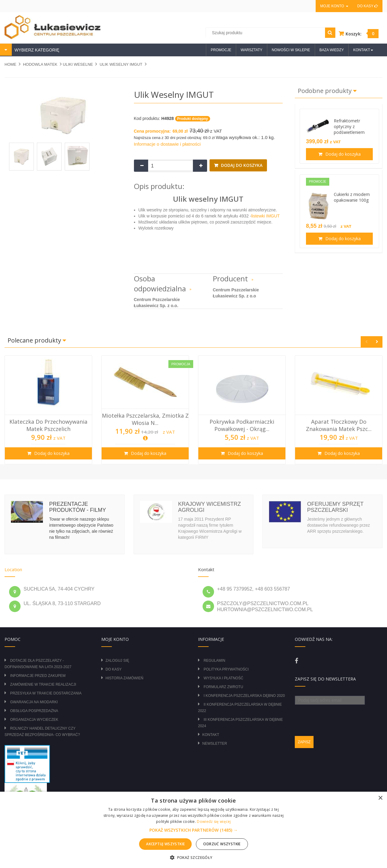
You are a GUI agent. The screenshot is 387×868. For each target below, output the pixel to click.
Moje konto (334, 6)
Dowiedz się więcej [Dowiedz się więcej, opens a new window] (214, 822)
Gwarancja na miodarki (34, 702)
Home (10, 64)
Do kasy (368, 6)
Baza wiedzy (332, 50)
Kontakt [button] (363, 50)
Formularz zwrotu (223, 687)
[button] (193, 830)
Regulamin (214, 661)
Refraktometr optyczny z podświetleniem (349, 126)
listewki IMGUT (265, 216)
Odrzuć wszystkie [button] (222, 844)
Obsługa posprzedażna (34, 711)
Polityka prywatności (226, 669)
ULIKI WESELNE (78, 64)
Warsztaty (252, 50)
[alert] (193, 830)
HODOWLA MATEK (40, 64)
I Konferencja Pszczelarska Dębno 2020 (244, 696)
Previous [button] (366, 342)
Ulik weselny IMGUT (121, 64)
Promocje (221, 50)
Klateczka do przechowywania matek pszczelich (48, 425)
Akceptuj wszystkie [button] (165, 844)
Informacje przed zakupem (38, 676)
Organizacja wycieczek (34, 720)
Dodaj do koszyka (241, 165)
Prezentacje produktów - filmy (77, 507)
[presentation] (341, 717)
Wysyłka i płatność (223, 678)
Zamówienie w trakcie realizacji (43, 684)
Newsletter (215, 744)
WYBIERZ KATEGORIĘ (36, 50)
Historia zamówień (124, 678)
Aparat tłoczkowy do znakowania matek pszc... (339, 425)
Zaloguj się (117, 661)
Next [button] (377, 342)
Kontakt (211, 735)
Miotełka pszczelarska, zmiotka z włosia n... (145, 419)
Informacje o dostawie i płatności (167, 144)
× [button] (380, 798)
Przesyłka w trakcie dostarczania (46, 693)
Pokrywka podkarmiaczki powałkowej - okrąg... (242, 425)
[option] (48, 410)
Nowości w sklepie (291, 50)
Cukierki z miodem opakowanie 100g (352, 197)
